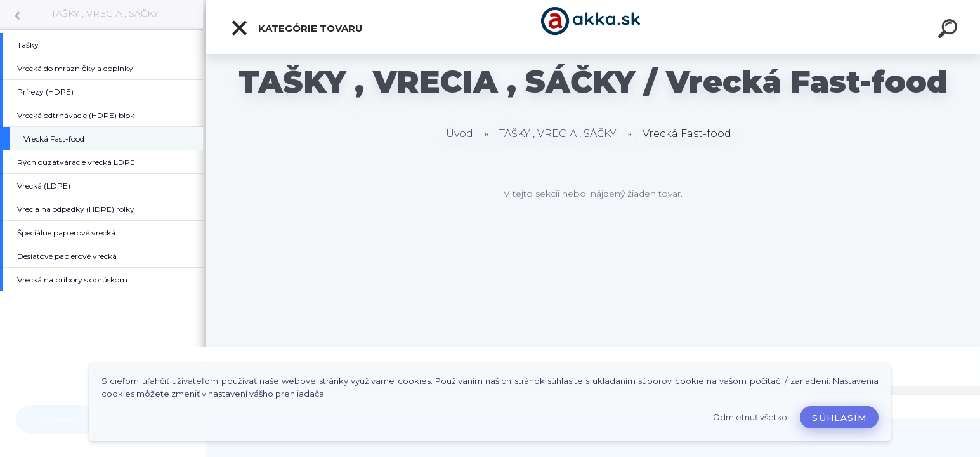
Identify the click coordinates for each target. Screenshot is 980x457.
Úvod (460, 134)
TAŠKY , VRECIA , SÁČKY (105, 13)
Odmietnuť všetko (750, 417)
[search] (950, 30)
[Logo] (593, 27)
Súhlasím (839, 418)
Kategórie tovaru (297, 28)
